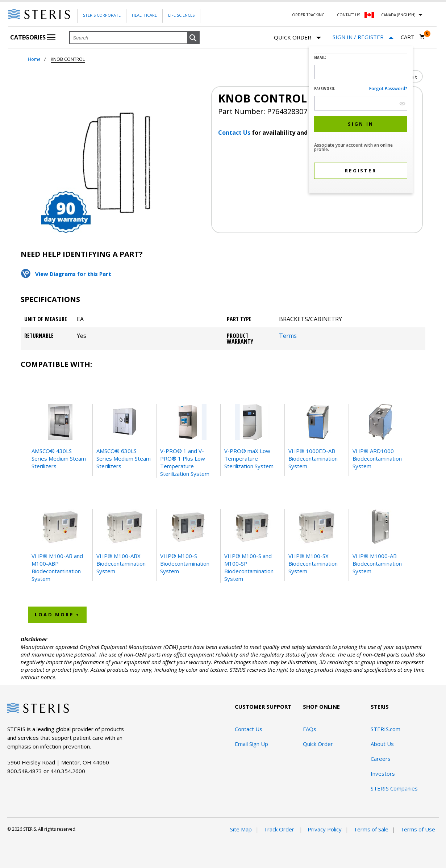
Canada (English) (398, 15)
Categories (33, 37)
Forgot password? (388, 89)
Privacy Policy (325, 829)
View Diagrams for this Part (73, 274)
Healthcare (144, 15)
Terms (288, 336)
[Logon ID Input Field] (361, 72)
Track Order (280, 829)
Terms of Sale (371, 829)
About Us (382, 744)
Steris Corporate (102, 15)
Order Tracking (308, 15)
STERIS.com (385, 729)
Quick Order (297, 38)
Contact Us (349, 15)
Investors (383, 773)
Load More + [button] (57, 615)
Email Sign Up (251, 744)
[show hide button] (402, 103)
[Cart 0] (413, 37)
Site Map (241, 829)
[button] (193, 38)
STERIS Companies (394, 788)
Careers (381, 759)
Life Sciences (181, 15)
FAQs (310, 729)
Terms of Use (418, 829)
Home (34, 59)
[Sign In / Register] (363, 37)
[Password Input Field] (361, 103)
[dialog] (361, 121)
